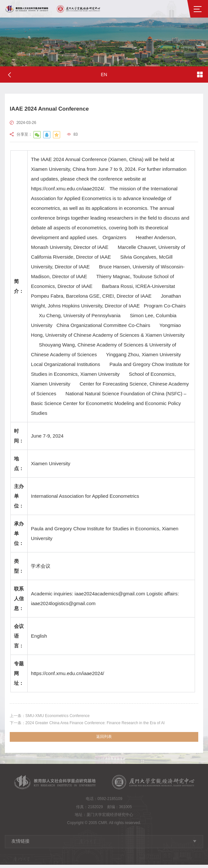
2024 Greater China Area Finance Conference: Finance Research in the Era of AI (98, 724)
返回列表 (104, 740)
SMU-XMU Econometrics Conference (55, 716)
